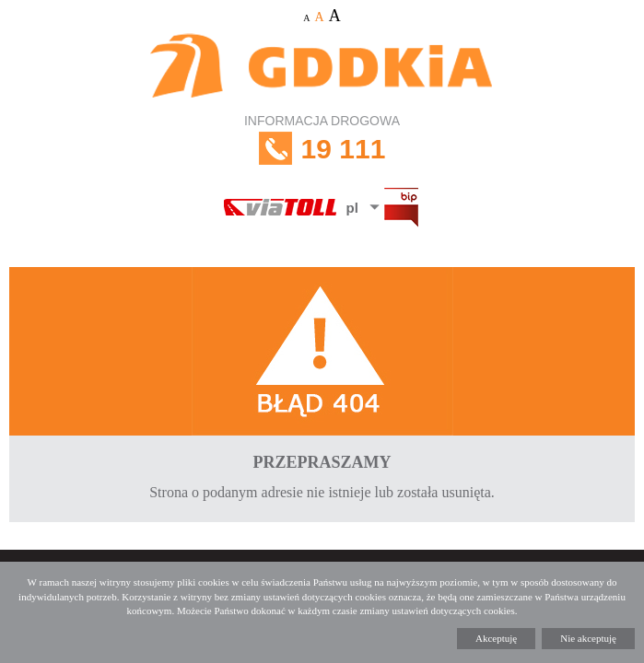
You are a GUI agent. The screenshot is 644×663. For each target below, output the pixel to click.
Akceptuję (496, 638)
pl (352, 208)
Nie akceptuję (588, 638)
